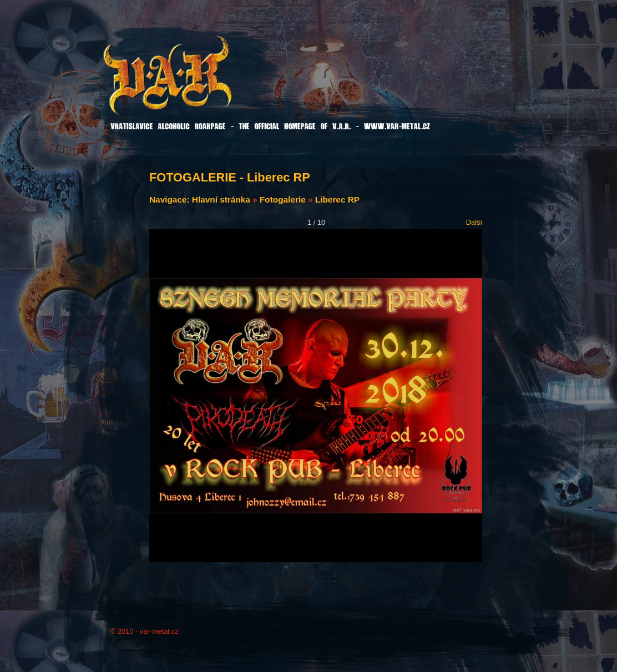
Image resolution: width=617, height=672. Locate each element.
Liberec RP (337, 199)
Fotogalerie (283, 199)
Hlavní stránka (221, 199)
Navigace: (171, 199)
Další (474, 222)
